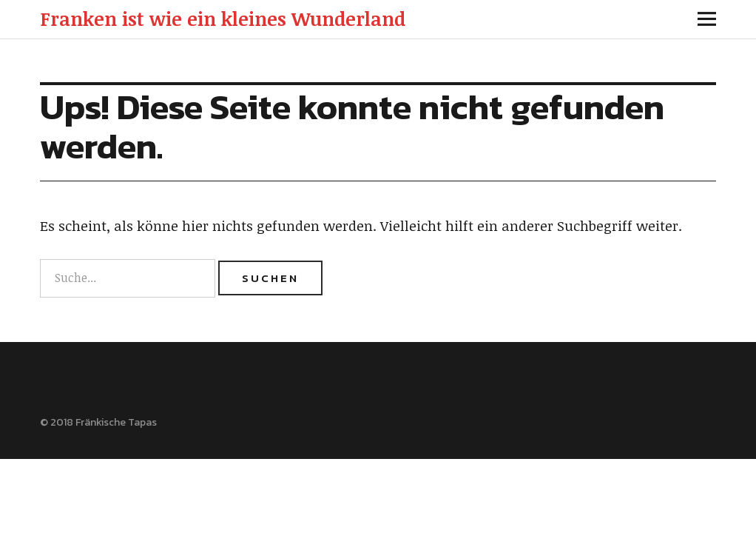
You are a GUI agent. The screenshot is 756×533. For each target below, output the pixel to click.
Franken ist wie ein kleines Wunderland (223, 19)
